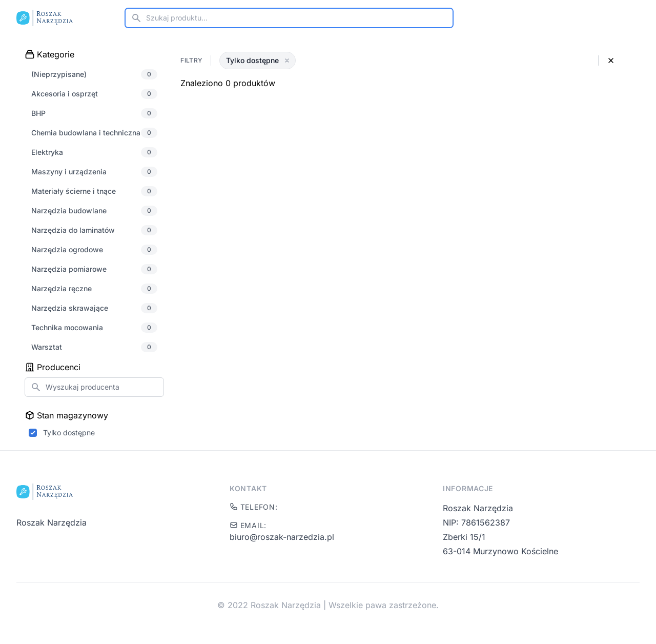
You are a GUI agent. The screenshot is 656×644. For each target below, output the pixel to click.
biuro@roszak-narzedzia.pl (282, 537)
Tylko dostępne (69, 432)
